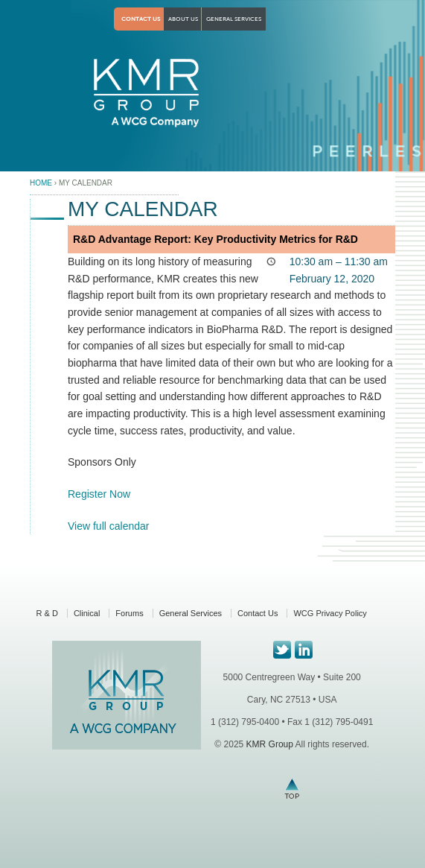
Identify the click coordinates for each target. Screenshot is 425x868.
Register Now (99, 494)
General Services (234, 19)
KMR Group (269, 744)
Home (41, 183)
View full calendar (108, 526)
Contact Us (141, 19)
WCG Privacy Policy (330, 613)
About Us (183, 19)
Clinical (87, 613)
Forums (129, 613)
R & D (47, 613)
